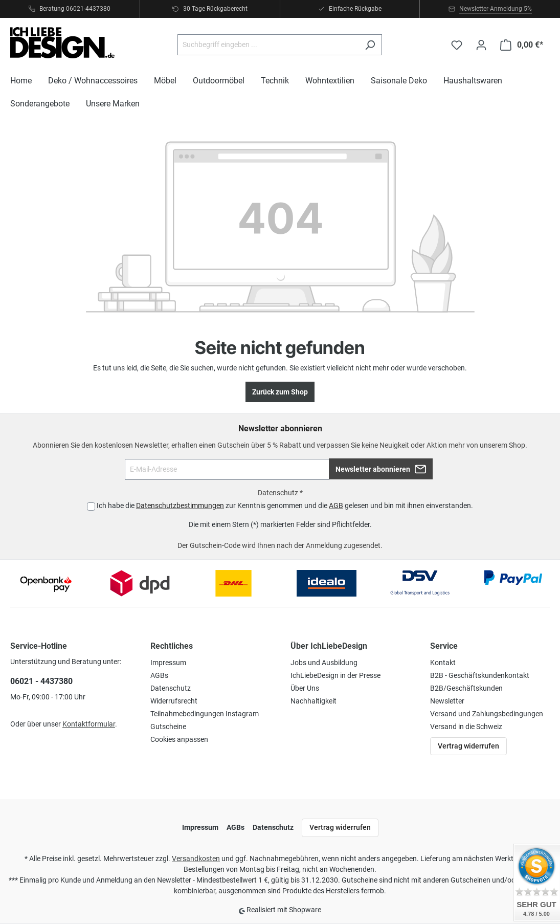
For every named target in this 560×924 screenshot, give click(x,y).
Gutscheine (168, 727)
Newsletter (447, 701)
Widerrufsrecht (174, 701)
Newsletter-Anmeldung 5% (496, 9)
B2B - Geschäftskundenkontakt (480, 675)
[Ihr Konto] (481, 45)
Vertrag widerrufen (468, 746)
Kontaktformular (89, 724)
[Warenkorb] (522, 45)
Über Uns (305, 688)
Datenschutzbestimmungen (180, 505)
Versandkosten (196, 859)
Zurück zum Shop (280, 392)
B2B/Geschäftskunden (466, 688)
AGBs (159, 675)
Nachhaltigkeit (313, 701)
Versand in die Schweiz (466, 727)
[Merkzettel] (457, 45)
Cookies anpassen (179, 739)
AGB (336, 505)
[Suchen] (370, 45)
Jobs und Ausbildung (324, 663)
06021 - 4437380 (41, 681)
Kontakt (443, 663)
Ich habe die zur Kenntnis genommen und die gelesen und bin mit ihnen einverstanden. (285, 505)
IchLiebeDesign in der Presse (335, 675)
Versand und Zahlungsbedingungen (487, 714)
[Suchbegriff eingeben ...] (268, 45)
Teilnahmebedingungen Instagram (205, 714)
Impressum (168, 663)
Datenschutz (171, 688)
